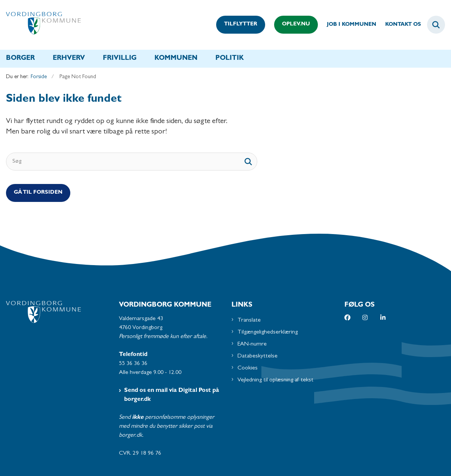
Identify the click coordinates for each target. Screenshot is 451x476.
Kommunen (176, 59)
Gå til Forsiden (38, 193)
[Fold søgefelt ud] (436, 25)
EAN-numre (252, 344)
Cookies (248, 368)
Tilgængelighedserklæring (268, 332)
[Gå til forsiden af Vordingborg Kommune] (40, 25)
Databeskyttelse (257, 356)
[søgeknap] (248, 162)
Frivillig (120, 59)
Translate (249, 320)
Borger (20, 59)
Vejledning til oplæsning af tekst (275, 380)
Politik (230, 59)
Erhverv (69, 59)
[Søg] (132, 162)
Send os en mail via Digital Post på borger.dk (172, 395)
